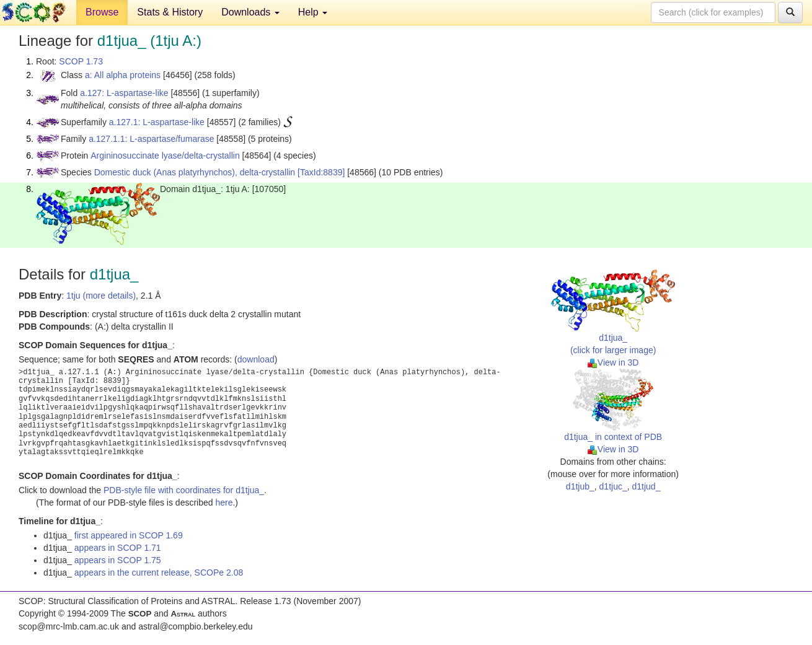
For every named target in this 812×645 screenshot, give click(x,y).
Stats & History (170, 12)
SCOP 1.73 (81, 61)
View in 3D (613, 362)
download (256, 359)
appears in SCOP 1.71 (118, 548)
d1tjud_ (647, 486)
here (224, 502)
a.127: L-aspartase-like (124, 93)
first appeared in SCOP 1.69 (129, 535)
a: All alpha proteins (123, 75)
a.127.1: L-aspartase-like (157, 122)
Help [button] (313, 12)
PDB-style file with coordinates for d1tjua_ (184, 490)
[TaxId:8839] (321, 172)
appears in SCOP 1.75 (118, 560)
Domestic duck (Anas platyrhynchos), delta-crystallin (195, 172)
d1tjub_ (580, 486)
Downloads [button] (250, 12)
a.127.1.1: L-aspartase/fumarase (151, 139)
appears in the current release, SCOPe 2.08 (159, 573)
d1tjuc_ (613, 486)
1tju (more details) (101, 296)
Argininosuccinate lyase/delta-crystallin (165, 156)
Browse (102, 12)
